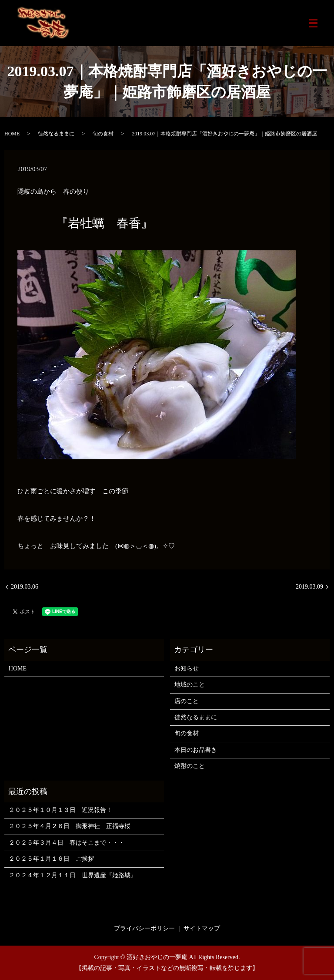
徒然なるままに (56, 134)
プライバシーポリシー (144, 928)
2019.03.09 (309, 587)
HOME (12, 134)
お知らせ (187, 668)
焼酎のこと (190, 766)
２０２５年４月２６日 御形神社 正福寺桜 (70, 826)
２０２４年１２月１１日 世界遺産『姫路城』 (73, 875)
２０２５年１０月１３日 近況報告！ (60, 810)
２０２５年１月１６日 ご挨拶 (51, 859)
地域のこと (190, 685)
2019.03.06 (25, 587)
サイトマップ (202, 928)
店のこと (187, 701)
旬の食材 (103, 134)
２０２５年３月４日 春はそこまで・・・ (67, 843)
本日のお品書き (196, 750)
